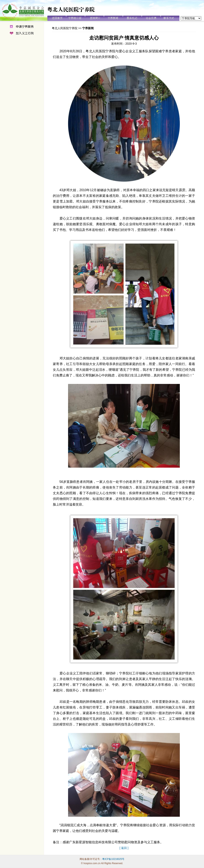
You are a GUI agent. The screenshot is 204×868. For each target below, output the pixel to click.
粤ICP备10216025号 (113, 859)
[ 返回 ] (124, 848)
